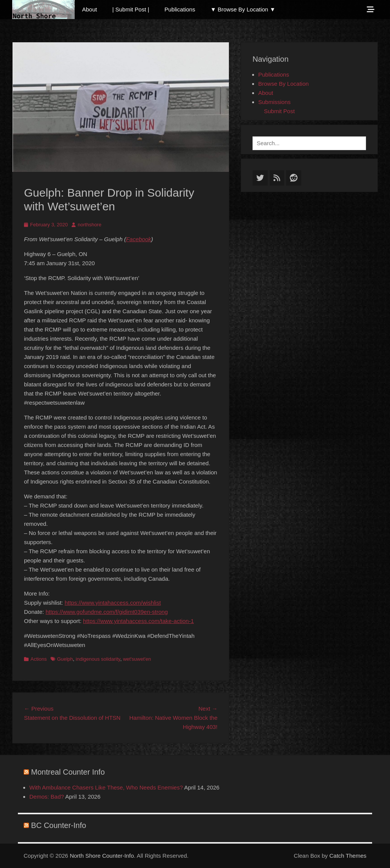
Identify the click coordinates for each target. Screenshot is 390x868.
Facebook (139, 239)
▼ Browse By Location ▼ (243, 9)
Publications (180, 9)
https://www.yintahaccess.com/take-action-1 (138, 621)
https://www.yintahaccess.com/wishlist (113, 603)
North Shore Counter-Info (102, 856)
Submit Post (279, 111)
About (90, 9)
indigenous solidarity (98, 659)
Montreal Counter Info (68, 772)
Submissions (274, 102)
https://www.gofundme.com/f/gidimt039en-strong (107, 612)
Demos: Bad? (47, 797)
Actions (39, 659)
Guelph (65, 659)
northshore (90, 225)
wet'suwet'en (137, 659)
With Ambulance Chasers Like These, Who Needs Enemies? (106, 787)
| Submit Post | (131, 9)
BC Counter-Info (59, 825)
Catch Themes (348, 856)
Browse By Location (284, 84)
